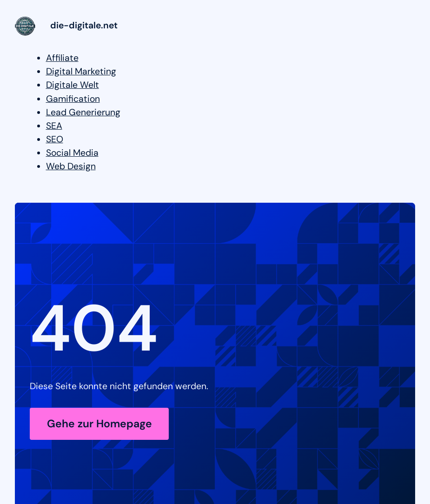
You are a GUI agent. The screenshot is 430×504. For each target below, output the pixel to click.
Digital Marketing (81, 71)
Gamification (73, 99)
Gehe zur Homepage (99, 424)
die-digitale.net (84, 25)
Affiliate (62, 58)
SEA (54, 126)
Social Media (72, 153)
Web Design (71, 166)
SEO (55, 139)
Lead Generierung (83, 112)
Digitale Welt (73, 85)
